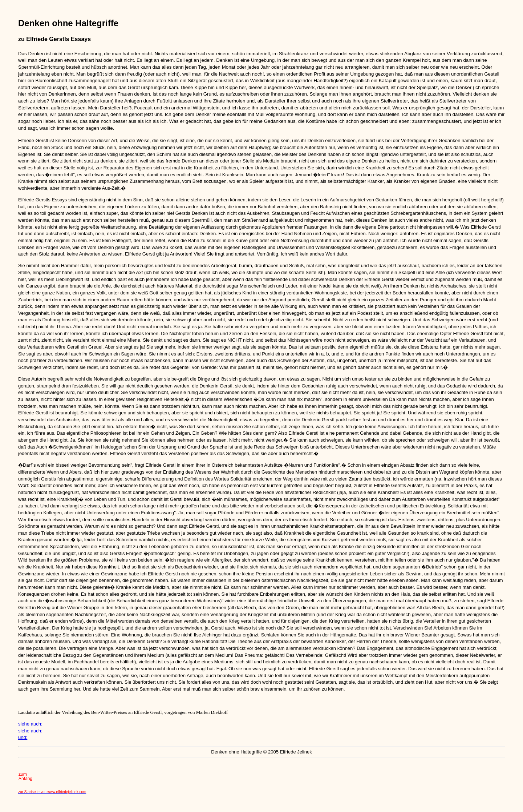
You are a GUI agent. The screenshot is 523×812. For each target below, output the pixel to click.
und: (23, 737)
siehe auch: (30, 724)
